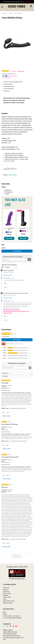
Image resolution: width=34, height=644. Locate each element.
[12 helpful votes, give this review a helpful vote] (4, 543)
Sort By (3, 267)
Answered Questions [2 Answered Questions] (12, 76)
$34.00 (9, 235)
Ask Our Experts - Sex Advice (11, 616)
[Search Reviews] (17, 368)
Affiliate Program (8, 630)
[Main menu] (2, 7)
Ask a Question (6, 78)
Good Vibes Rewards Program (12, 636)
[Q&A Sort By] (11, 267)
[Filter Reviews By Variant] (17, 376)
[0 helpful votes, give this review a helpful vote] (4, 445)
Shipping (5, 595)
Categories (4, 13)
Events (5, 614)
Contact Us (6, 591)
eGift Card (6, 588)
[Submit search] (29, 259)
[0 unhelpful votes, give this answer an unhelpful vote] (5, 287)
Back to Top (17, 556)
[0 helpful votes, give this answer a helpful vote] (5, 283)
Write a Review (21, 71)
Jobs (4, 639)
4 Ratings (14, 71)
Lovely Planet (12, 175)
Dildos (11, 13)
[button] (7, 232)
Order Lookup (7, 593)
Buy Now (9, 238)
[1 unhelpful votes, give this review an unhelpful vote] (8, 543)
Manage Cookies (8, 603)
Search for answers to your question (13, 257)
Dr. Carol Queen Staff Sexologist (12, 618)
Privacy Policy (7, 597)
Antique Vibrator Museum (10, 632)
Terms (5, 599)
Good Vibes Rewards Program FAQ (13, 638)
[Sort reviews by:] (17, 373)
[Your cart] (31, 7)
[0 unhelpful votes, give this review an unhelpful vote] (8, 413)
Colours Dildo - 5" (23, 228)
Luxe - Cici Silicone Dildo (9, 229)
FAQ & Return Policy (9, 601)
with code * (17, 2)
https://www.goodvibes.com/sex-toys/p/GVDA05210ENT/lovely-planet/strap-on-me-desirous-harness (16, 311)
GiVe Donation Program (10, 634)
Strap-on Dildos (18, 13)
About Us (6, 590)
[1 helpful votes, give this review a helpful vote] (4, 413)
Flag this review (6, 416)
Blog (4, 612)
